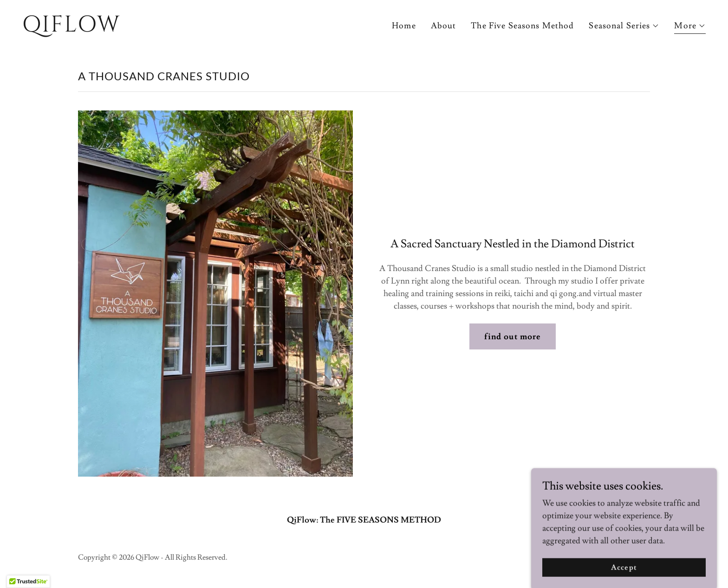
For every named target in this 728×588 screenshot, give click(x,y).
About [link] (444, 26)
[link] (189, 29)
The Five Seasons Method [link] (522, 26)
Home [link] (404, 26)
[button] (624, 26)
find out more (513, 337)
